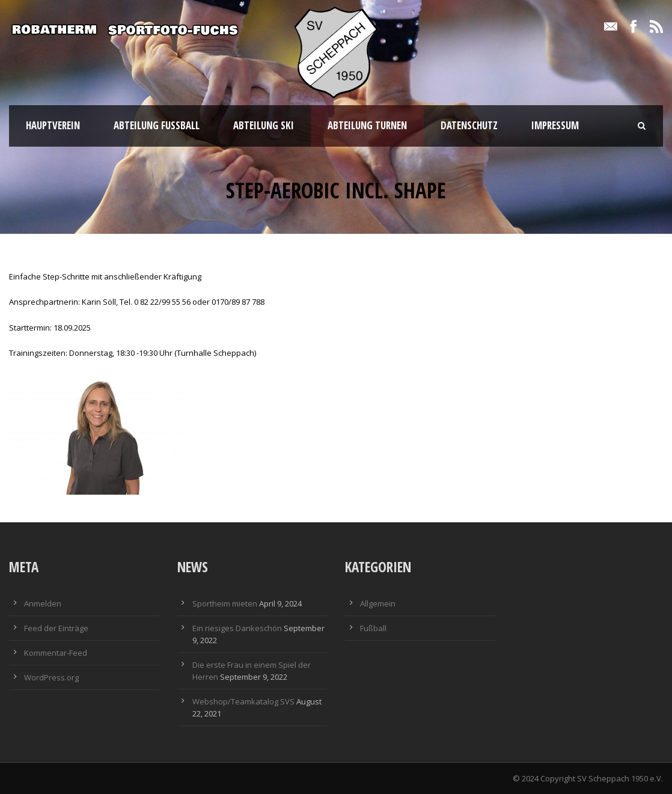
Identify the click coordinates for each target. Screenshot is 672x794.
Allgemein (378, 603)
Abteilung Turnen (367, 125)
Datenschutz (469, 125)
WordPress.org (51, 677)
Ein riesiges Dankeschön (237, 628)
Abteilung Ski (264, 125)
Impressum (555, 125)
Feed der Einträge (56, 628)
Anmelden (43, 603)
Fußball (373, 628)
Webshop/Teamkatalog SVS (243, 701)
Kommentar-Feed (56, 653)
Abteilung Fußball (157, 125)
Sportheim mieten (225, 603)
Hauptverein (53, 125)
